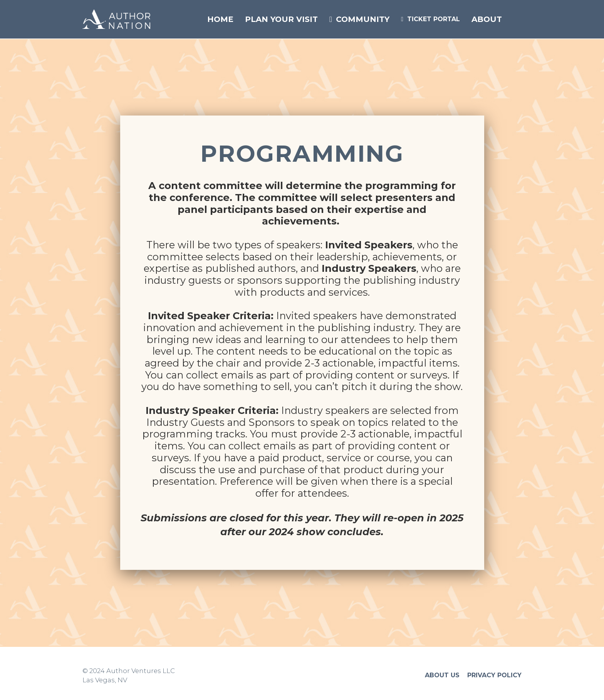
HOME (220, 19)
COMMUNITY (359, 19)
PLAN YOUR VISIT (281, 19)
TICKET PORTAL (430, 19)
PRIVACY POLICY (494, 675)
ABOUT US (442, 675)
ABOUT (487, 19)
